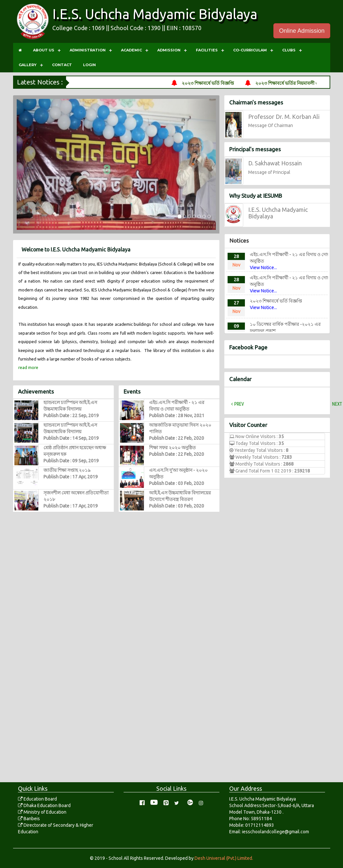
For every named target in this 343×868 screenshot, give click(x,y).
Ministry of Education (42, 812)
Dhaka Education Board (44, 805)
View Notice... (263, 267)
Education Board (37, 799)
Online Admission (302, 31)
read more (28, 367)
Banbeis (29, 819)
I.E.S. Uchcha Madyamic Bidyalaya (155, 14)
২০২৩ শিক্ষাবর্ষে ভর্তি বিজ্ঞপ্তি (216, 83)
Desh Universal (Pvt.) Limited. (224, 858)
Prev (239, 404)
